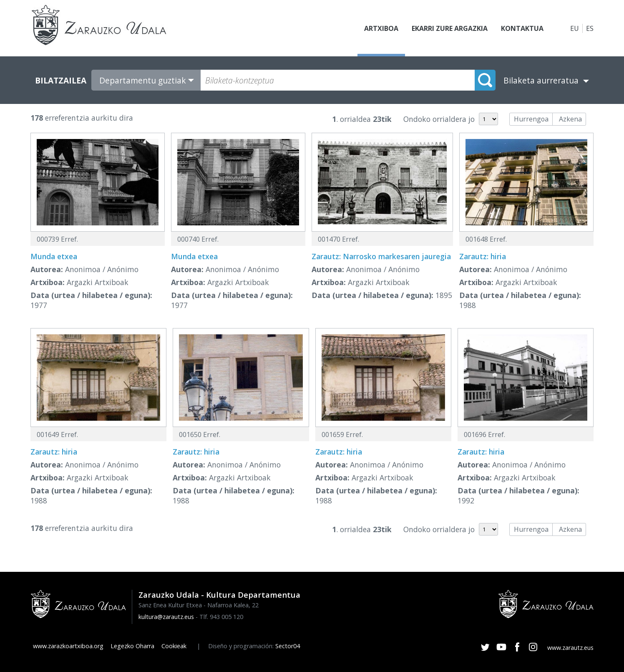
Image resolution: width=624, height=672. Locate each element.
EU (575, 28)
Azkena (570, 119)
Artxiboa (381, 28)
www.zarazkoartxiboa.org (68, 646)
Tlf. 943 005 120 (221, 617)
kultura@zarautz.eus (166, 617)
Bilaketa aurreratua (541, 80)
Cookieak (174, 646)
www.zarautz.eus (570, 648)
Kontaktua (522, 28)
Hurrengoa (531, 119)
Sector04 (288, 646)
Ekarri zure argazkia (450, 28)
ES (590, 28)
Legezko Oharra (132, 646)
